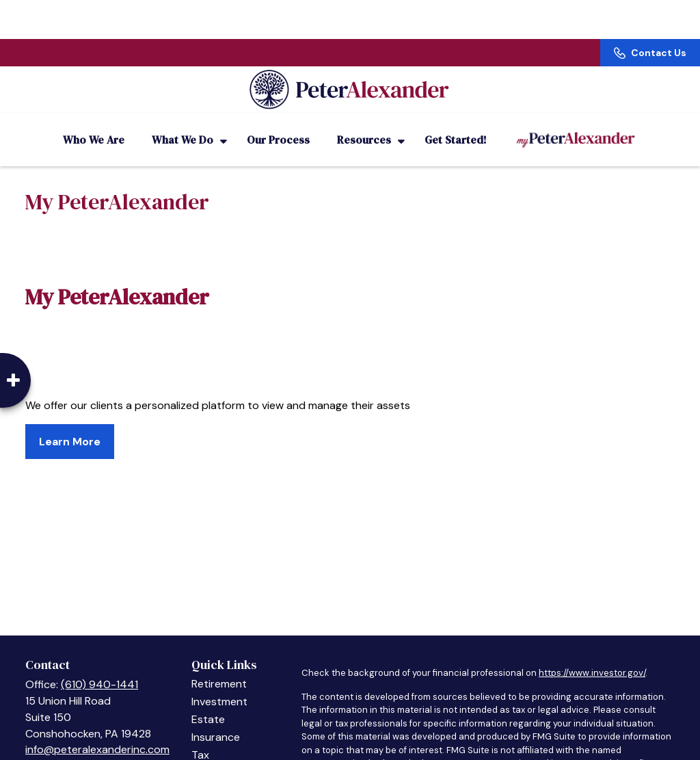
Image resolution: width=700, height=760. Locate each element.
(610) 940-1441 (99, 668)
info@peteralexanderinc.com (97, 733)
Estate (208, 703)
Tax (200, 738)
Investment (219, 685)
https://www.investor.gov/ (592, 656)
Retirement (219, 667)
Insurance (216, 721)
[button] (94, 123)
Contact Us (650, 14)
